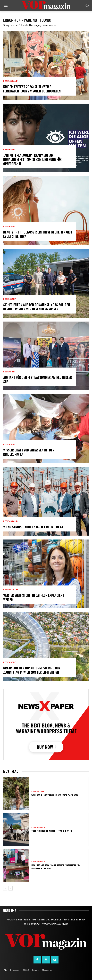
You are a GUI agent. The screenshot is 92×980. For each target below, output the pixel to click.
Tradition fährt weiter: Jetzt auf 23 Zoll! (53, 831)
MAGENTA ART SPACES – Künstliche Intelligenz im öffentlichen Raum (56, 867)
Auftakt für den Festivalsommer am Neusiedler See (38, 379)
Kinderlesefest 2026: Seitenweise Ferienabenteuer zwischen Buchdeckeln (32, 89)
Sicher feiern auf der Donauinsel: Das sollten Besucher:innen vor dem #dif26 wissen (37, 307)
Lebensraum (11, 81)
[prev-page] (5, 888)
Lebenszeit (10, 150)
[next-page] (11, 888)
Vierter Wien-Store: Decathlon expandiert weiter (34, 597)
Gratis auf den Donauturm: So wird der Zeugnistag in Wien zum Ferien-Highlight (32, 670)
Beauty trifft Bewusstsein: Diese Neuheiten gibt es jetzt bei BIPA (38, 234)
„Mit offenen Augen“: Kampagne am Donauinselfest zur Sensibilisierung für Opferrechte (32, 159)
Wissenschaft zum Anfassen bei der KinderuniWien (29, 452)
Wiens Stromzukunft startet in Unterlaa (33, 527)
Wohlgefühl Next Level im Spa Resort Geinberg (55, 795)
